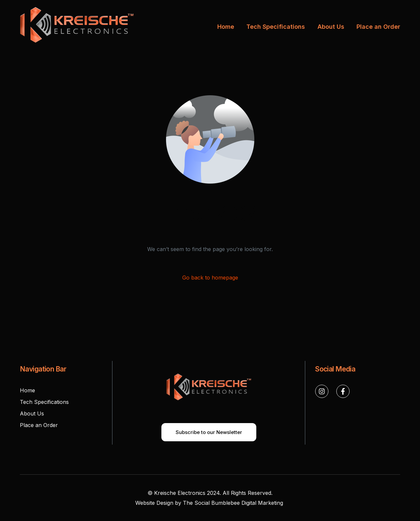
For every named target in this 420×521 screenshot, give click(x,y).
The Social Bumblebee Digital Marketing (234, 503)
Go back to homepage (210, 278)
